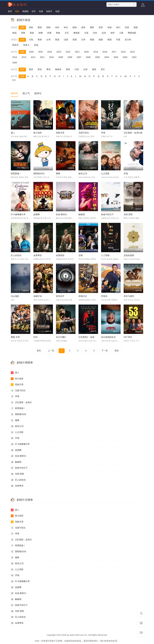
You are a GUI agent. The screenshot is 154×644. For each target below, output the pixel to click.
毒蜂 (58, 173)
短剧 (57, 11)
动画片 (49, 11)
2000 (15, 63)
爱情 (40, 27)
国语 (31, 69)
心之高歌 (105, 173)
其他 (36, 45)
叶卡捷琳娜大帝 (18, 214)
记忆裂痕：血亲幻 (21, 402)
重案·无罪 (15, 337)
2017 (114, 52)
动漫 (41, 11)
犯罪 (101, 27)
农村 (112, 33)
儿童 (121, 33)
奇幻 (118, 27)
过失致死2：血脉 (86, 337)
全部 (22, 27)
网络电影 (132, 33)
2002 (125, 57)
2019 (96, 52)
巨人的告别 (16, 255)
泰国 (109, 40)
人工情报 (105, 255)
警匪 (92, 27)
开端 (126, 173)
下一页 (105, 351)
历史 (95, 33)
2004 (107, 57)
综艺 (34, 11)
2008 (70, 57)
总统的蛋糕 (129, 255)
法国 (66, 40)
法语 (85, 69)
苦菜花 (104, 296)
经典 (49, 33)
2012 (33, 57)
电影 (17, 11)
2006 (88, 57)
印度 (118, 40)
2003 (116, 57)
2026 (31, 52)
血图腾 (37, 214)
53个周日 (128, 337)
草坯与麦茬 (129, 296)
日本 (83, 40)
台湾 (48, 40)
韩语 (68, 69)
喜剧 (31, 27)
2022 (68, 52)
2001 (134, 57)
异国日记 (83, 296)
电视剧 (25, 11)
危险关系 (60, 133)
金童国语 (60, 255)
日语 (77, 69)
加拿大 (26, 45)
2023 (59, 52)
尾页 (117, 351)
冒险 (136, 27)
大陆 (31, 40)
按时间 (14, 93)
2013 (24, 57)
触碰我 (82, 214)
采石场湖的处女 (108, 337)
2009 (61, 57)
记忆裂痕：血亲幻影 (133, 133)
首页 (10, 11)
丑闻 (81, 255)
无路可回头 (84, 133)
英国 (75, 40)
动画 (109, 27)
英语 (40, 69)
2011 (42, 57)
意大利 (128, 40)
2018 (105, 52)
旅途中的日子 (107, 214)
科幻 (66, 27)
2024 (50, 52)
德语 (94, 69)
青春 (58, 33)
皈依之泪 (83, 173)
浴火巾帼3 (61, 337)
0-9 (14, 80)
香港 (40, 40)
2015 (132, 52)
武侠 (127, 27)
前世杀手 (60, 296)
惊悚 (41, 33)
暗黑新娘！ (16, 173)
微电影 (77, 33)
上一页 (51, 351)
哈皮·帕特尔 (62, 214)
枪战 (14, 33)
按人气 (26, 93)
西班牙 (15, 45)
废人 (13, 133)
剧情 (75, 27)
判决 (35, 337)
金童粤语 (38, 255)
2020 (86, 52)
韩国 (92, 40)
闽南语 (58, 69)
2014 (15, 57)
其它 (103, 69)
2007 (79, 57)
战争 (83, 27)
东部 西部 (128, 214)
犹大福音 (38, 133)
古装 (86, 33)
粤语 (48, 69)
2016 (123, 52)
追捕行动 (38, 296)
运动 (104, 33)
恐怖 (48, 27)
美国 (57, 40)
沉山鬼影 (15, 296)
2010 (52, 57)
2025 (40, 52)
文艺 (67, 33)
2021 (77, 52)
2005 (97, 57)
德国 (101, 40)
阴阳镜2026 (39, 173)
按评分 (38, 93)
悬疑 (32, 33)
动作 (57, 27)
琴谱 (103, 133)
